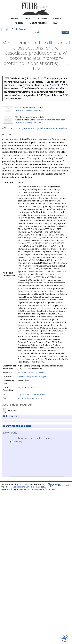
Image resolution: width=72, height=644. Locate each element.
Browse (42, 18)
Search (57, 18)
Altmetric (11, 416)
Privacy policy (65, 485)
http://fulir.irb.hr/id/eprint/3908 (32, 394)
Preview (38, 110)
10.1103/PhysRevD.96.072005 (32, 398)
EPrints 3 (22, 484)
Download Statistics (17, 426)
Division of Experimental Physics (33, 377)
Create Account (19, 29)
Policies (19, 23)
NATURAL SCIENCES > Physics (31, 373)
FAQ (55, 23)
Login (6, 29)
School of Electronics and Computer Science (23, 487)
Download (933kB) (23, 110)
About (28, 18)
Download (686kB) (23, 122)
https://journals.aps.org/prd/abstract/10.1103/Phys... (42, 128)
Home (15, 18)
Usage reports (38, 23)
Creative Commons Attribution (51, 120)
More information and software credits (40, 489)
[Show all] (55, 85)
